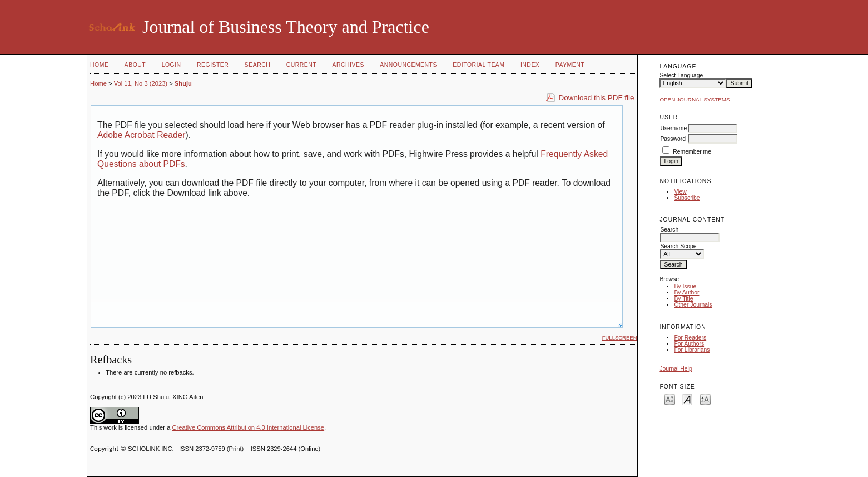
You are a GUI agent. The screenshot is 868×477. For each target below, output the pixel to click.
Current (301, 65)
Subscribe (687, 198)
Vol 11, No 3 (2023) (141, 83)
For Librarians (692, 350)
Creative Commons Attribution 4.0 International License (248, 427)
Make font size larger (705, 399)
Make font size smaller (669, 399)
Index (530, 65)
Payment (570, 65)
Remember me (692, 152)
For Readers (690, 338)
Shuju (183, 83)
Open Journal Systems (695, 99)
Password (673, 139)
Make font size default (687, 399)
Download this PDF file (597, 98)
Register (213, 65)
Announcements (408, 65)
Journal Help (676, 369)
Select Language (681, 75)
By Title (683, 299)
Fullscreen (620, 338)
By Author (686, 292)
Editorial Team (478, 65)
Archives (348, 65)
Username (673, 128)
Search (257, 65)
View (680, 192)
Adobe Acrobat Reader (141, 135)
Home (99, 65)
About (135, 65)
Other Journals (693, 305)
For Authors (689, 344)
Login (172, 65)
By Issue (685, 286)
